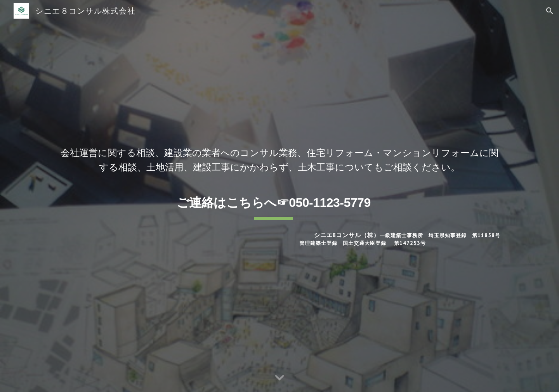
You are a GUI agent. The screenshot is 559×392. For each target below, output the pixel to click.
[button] (550, 11)
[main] (279, 160)
